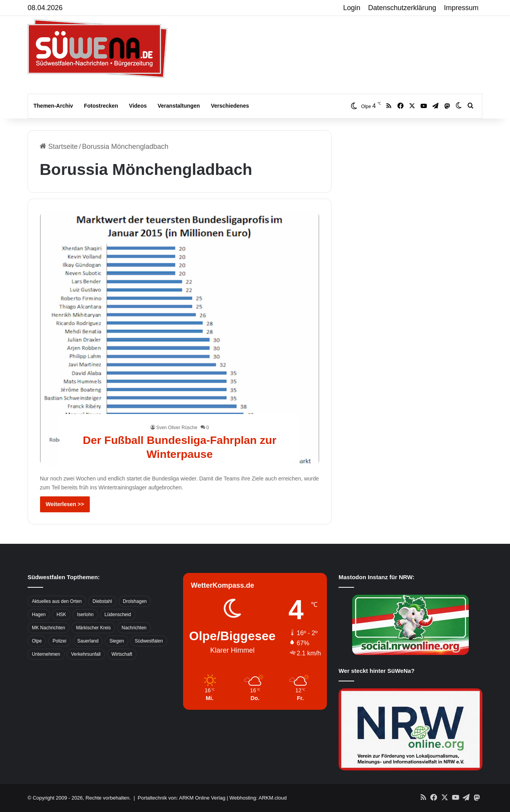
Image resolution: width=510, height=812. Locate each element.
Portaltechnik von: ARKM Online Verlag (181, 798)
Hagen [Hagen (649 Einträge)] (39, 615)
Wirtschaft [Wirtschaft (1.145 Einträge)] (122, 654)
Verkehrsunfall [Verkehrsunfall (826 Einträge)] (86, 654)
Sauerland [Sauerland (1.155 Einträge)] (88, 641)
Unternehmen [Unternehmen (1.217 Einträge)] (46, 654)
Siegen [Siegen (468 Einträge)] (116, 641)
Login (352, 8)
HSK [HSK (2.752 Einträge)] (61, 615)
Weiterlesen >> (65, 504)
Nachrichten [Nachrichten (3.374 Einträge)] (134, 628)
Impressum (461, 8)
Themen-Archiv (53, 106)
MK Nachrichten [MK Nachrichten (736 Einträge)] (48, 628)
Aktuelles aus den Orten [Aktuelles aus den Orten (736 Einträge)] (57, 601)
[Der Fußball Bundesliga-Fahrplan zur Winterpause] (180, 338)
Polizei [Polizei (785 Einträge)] (59, 641)
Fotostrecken (101, 106)
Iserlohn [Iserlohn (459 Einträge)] (85, 615)
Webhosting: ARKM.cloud (258, 798)
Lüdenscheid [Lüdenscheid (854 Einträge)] (118, 615)
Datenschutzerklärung (402, 8)
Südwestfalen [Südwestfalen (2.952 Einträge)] (149, 641)
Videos (138, 106)
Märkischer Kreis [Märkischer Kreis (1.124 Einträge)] (93, 628)
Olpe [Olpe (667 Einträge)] (37, 641)
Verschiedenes (230, 106)
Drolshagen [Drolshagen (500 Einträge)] (135, 601)
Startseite (59, 147)
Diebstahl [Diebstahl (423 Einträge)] (102, 601)
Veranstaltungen (179, 106)
